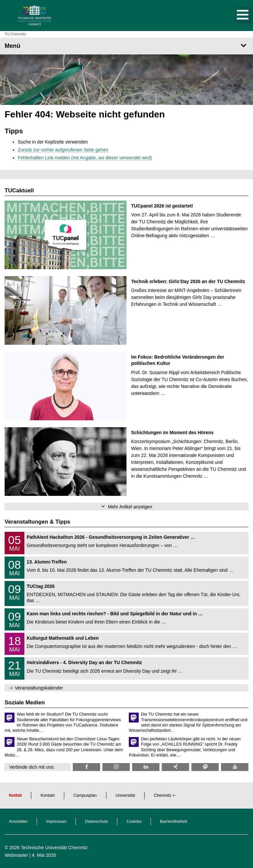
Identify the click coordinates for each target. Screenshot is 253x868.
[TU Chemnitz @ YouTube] (235, 767)
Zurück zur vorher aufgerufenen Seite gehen (63, 150)
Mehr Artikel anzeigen (130, 507)
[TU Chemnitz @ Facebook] (86, 767)
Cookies (134, 821)
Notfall (15, 795)
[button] (236, 16)
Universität (126, 795)
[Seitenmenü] (126, 46)
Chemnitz (163, 795)
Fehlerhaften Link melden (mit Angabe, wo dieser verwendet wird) (85, 158)
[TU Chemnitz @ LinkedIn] (146, 767)
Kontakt (48, 795)
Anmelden (18, 821)
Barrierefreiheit (174, 821)
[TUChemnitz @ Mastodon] (205, 767)
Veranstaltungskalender (39, 688)
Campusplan (85, 795)
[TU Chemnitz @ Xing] (175, 767)
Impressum (56, 821)
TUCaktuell (19, 191)
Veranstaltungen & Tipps (37, 522)
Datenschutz (97, 821)
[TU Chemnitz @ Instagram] (116, 767)
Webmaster (16, 855)
